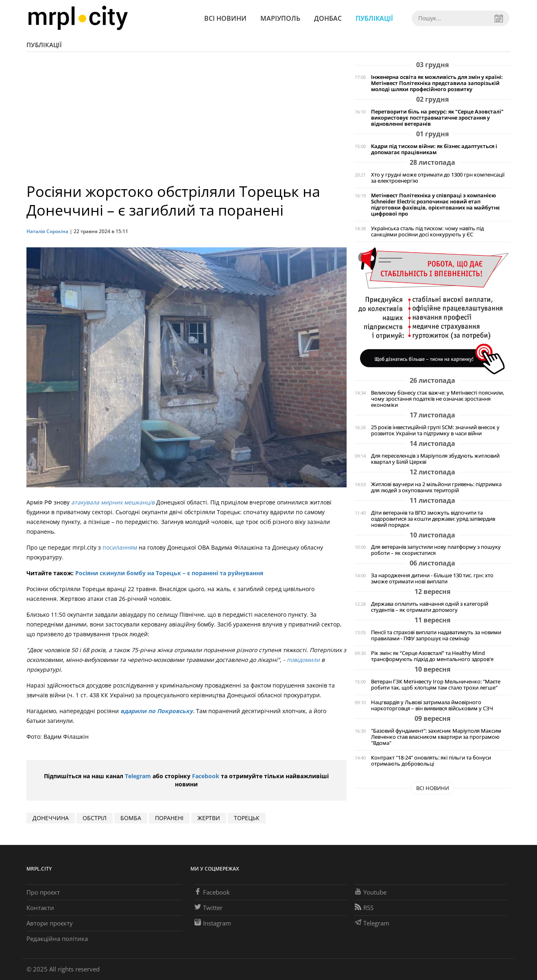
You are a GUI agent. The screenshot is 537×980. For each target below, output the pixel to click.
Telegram (138, 776)
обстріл (95, 818)
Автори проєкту (50, 923)
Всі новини (225, 18)
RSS (364, 908)
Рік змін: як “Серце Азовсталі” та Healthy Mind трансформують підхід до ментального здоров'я (432, 656)
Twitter (208, 908)
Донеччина (51, 818)
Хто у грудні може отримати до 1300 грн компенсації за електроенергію (438, 178)
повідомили (303, 660)
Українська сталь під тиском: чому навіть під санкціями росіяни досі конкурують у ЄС (427, 231)
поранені (169, 818)
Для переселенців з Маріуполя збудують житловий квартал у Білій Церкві (435, 459)
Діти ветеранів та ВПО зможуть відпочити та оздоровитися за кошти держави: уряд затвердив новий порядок (433, 519)
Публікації (374, 18)
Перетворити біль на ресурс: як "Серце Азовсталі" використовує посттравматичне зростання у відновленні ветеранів (437, 118)
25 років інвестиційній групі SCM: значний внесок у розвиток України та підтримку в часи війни (435, 430)
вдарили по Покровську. (157, 711)
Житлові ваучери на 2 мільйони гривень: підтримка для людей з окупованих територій (436, 487)
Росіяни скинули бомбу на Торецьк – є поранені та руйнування (169, 573)
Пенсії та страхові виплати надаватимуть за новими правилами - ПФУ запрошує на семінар (436, 635)
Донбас (328, 18)
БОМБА (131, 818)
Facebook (206, 776)
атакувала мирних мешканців (113, 502)
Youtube (371, 892)
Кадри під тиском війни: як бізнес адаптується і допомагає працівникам (434, 149)
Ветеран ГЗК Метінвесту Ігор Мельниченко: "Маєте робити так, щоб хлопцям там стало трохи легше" (436, 685)
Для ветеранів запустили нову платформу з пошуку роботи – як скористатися (436, 550)
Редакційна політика (57, 939)
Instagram (213, 923)
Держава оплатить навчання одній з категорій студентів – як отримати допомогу (430, 607)
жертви (209, 818)
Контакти (40, 908)
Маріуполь (280, 18)
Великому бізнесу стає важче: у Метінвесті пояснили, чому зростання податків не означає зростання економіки (438, 399)
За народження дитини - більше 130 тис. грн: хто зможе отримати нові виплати (432, 578)
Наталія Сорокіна (48, 231)
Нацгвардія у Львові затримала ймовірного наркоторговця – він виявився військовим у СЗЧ (432, 705)
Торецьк (247, 818)
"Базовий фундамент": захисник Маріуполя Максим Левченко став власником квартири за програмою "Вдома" (436, 737)
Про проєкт (43, 892)
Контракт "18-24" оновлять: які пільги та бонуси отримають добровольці (431, 761)
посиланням (120, 547)
